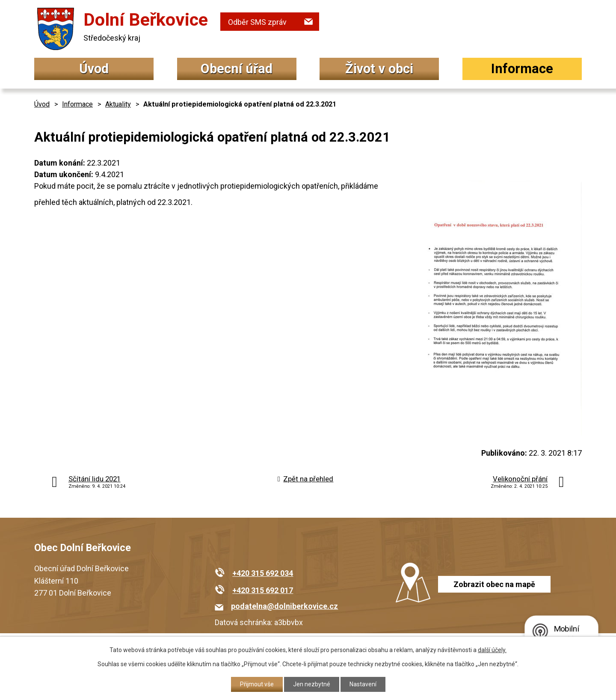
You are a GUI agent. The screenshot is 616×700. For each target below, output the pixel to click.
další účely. (492, 650)
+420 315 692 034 (263, 573)
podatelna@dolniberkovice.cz (284, 606)
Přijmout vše (257, 684)
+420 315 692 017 (263, 590)
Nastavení (363, 684)
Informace (522, 69)
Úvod (94, 69)
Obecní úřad (237, 69)
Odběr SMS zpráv (257, 22)
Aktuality (118, 104)
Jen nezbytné (312, 684)
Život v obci (379, 69)
